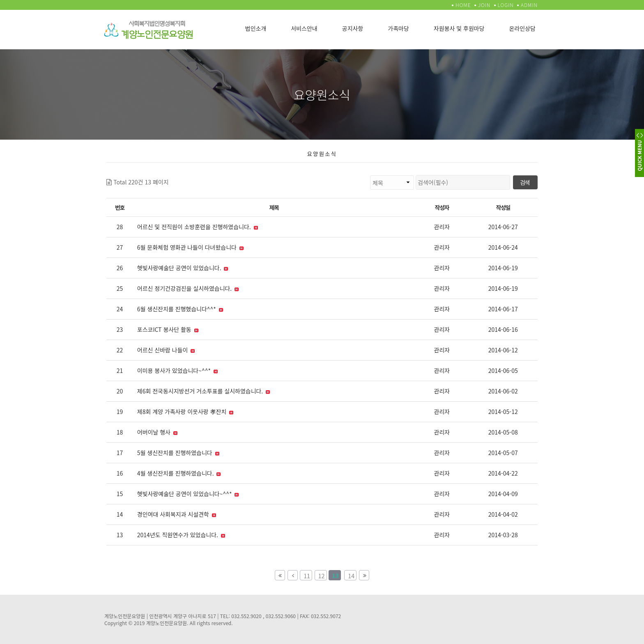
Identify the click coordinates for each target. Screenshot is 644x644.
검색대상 (169, 175)
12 (320, 575)
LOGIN (506, 5)
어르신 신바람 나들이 (166, 350)
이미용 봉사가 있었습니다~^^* (177, 370)
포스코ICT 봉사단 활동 (168, 329)
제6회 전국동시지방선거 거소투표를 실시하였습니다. (204, 391)
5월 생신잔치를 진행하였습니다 (178, 453)
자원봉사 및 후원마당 (459, 28)
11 (305, 575)
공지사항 (353, 28)
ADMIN (529, 5)
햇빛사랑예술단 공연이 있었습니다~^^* (188, 494)
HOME (463, 5)
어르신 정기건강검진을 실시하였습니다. (188, 288)
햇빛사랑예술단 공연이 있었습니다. (183, 268)
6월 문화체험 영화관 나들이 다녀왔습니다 (190, 247)
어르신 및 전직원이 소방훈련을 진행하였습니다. (198, 227)
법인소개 (256, 28)
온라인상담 (522, 28)
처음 (280, 575)
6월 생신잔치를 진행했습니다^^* (180, 309)
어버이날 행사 (157, 432)
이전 (293, 575)
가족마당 (398, 28)
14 (349, 575)
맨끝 (364, 575)
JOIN (484, 5)
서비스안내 (304, 28)
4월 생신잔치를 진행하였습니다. (179, 473)
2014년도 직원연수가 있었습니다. (181, 535)
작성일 (503, 207)
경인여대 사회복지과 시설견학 (177, 514)
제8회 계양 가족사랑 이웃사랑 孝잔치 (185, 412)
